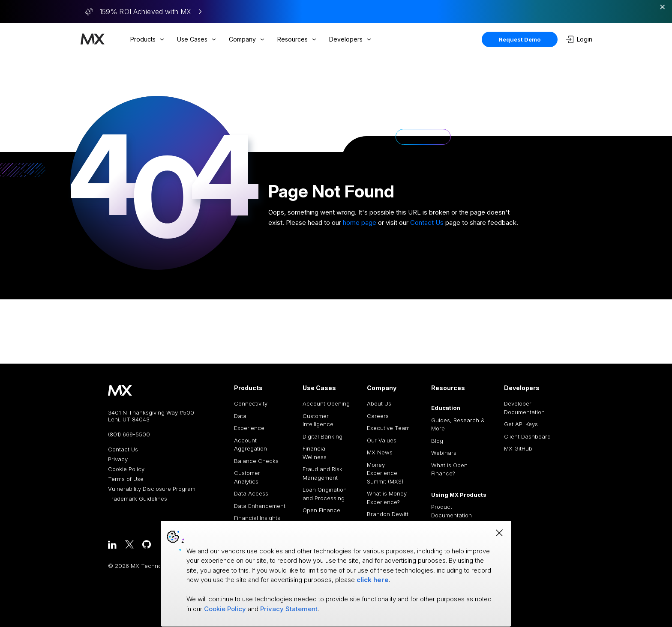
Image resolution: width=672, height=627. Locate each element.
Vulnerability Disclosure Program (152, 489)
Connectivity (251, 403)
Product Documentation (451, 511)
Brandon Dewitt (388, 514)
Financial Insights (257, 518)
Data (240, 416)
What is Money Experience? (387, 498)
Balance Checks (256, 461)
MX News (380, 452)
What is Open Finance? (449, 469)
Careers (378, 416)
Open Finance (321, 510)
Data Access (251, 493)
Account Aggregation (250, 445)
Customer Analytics (247, 477)
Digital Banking (322, 436)
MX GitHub (518, 448)
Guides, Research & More (458, 424)
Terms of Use (126, 479)
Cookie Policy (126, 469)
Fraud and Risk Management (322, 473)
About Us (379, 403)
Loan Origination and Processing (325, 494)
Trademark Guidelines (138, 499)
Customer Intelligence (318, 420)
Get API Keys (521, 424)
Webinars (444, 453)
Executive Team (388, 428)
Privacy (118, 459)
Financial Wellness (315, 453)
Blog (437, 441)
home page (360, 222)
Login (579, 39)
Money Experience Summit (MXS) (385, 473)
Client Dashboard (527, 436)
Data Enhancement (260, 506)
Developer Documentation (524, 408)
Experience (249, 428)
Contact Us (427, 222)
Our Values (382, 440)
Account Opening (326, 403)
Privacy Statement (289, 609)
